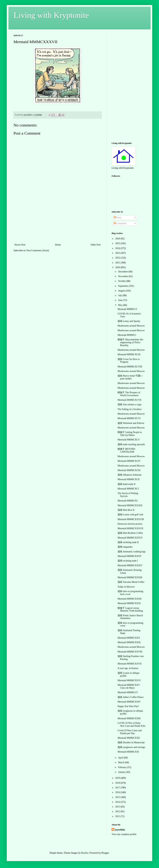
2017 (118, 788)
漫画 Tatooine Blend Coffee (131, 582)
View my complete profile (124, 834)
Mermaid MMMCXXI (128, 752)
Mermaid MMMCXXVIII (130, 652)
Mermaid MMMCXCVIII (130, 367)
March (121, 762)
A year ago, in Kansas (128, 668)
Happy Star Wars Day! (128, 706)
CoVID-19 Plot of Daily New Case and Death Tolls (131, 724)
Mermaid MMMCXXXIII (130, 577)
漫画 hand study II (126, 484)
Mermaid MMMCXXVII (129, 664)
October (122, 281)
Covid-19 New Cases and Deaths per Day (130, 732)
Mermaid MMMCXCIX (129, 354)
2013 (118, 807)
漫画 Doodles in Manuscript (131, 742)
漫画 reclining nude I (128, 561)
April (121, 758)
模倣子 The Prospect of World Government (129, 394)
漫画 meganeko (125, 547)
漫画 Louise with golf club (130, 515)
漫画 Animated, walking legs (132, 552)
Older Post (96, 245)
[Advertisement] (58, 226)
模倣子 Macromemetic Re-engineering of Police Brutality (131, 342)
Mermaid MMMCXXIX (129, 642)
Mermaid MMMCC (127, 335)
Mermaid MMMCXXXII (129, 599)
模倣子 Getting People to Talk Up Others (130, 434)
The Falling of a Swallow (130, 409)
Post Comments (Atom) (38, 250)
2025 (118, 243)
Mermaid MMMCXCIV (129, 461)
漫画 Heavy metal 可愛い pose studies (130, 377)
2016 (118, 792)
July (120, 295)
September (123, 286)
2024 (118, 248)
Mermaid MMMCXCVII (129, 400)
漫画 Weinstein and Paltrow (131, 423)
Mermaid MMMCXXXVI (130, 538)
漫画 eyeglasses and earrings (131, 747)
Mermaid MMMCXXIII (129, 718)
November (123, 276)
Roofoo (85, 853)
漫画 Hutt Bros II (126, 510)
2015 (118, 797)
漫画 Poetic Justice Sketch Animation (130, 617)
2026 (118, 239)
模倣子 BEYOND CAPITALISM (126, 450)
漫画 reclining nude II (128, 542)
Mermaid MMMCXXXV (130, 556)
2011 (118, 816)
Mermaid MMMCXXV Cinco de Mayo (129, 686)
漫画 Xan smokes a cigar (130, 404)
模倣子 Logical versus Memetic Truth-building (130, 609)
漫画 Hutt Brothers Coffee (130, 533)
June (121, 300)
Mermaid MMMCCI (127, 309)
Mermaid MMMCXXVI (129, 680)
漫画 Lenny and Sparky (129, 321)
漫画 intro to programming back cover (130, 593)
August (122, 291)
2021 (118, 263)
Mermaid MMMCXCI (128, 489)
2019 (118, 778)
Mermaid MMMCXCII (129, 479)
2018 (118, 783)
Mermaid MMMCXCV (129, 440)
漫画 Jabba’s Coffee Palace (131, 697)
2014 (118, 802)
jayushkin (120, 830)
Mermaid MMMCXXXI (129, 603)
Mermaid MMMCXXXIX (130, 505)
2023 (118, 253)
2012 (118, 811)
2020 (118, 267)
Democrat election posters (130, 524)
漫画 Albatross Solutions (130, 475)
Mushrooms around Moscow (131, 326)
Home (58, 245)
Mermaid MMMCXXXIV (130, 565)
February (123, 767)
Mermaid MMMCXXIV (129, 702)
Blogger (105, 853)
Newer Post (20, 245)
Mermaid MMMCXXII (129, 738)
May (121, 305)
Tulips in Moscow (126, 587)
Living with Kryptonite (51, 15)
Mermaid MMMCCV (128, 692)
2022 (118, 258)
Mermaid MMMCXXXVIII (131, 519)
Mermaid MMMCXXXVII (130, 528)
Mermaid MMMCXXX (129, 638)
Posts (117, 218)
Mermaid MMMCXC (128, 501)
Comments (120, 223)
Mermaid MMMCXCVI (129, 418)
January (122, 772)
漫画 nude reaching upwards (131, 444)
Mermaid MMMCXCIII (129, 470)
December (123, 272)
